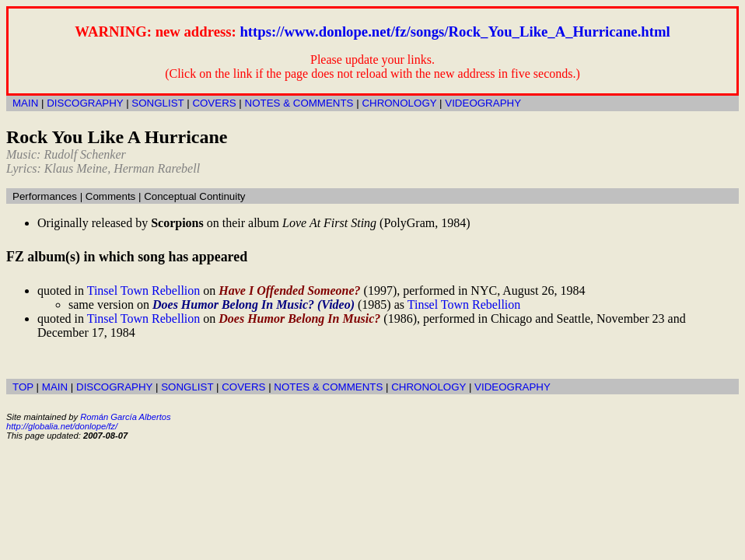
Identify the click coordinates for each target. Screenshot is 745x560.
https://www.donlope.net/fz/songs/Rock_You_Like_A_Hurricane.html (455, 31)
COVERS (214, 103)
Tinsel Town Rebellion (144, 290)
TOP (23, 387)
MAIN (25, 103)
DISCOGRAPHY (85, 103)
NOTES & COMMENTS (299, 103)
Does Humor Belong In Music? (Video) (254, 304)
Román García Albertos (125, 417)
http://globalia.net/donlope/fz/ (62, 426)
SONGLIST (157, 103)
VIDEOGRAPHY (483, 103)
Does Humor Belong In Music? (299, 318)
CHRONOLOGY (399, 103)
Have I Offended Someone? (289, 290)
